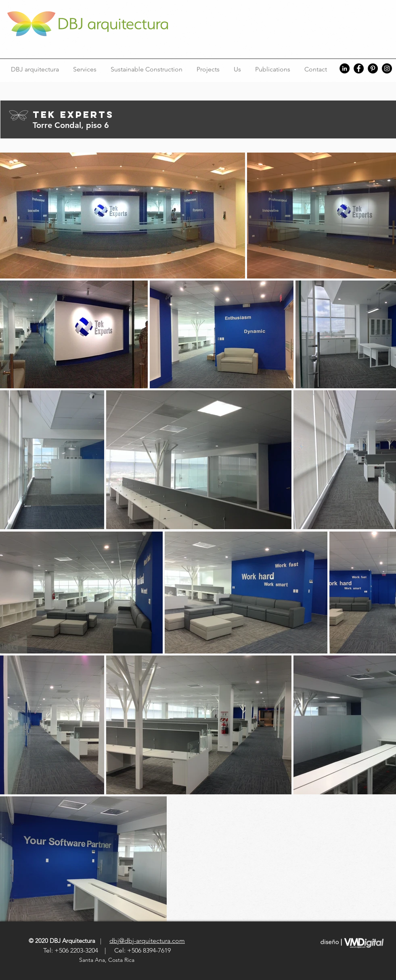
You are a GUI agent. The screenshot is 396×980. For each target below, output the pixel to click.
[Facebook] (359, 68)
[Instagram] (387, 68)
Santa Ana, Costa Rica (108, 960)
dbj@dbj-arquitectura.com (147, 941)
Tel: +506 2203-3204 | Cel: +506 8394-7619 (107, 950)
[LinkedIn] (345, 68)
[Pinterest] (373, 68)
